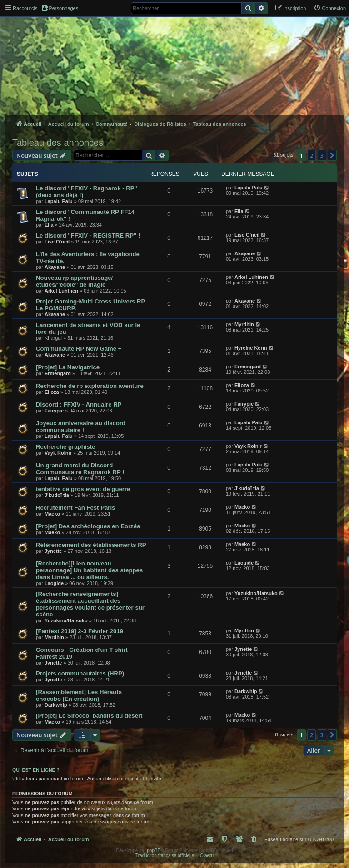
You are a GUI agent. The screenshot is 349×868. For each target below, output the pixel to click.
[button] (332, 155)
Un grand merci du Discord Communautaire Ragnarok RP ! (80, 469)
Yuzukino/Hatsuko (66, 620)
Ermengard (58, 373)
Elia (49, 225)
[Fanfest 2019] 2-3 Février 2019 (80, 631)
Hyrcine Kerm (251, 348)
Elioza (52, 392)
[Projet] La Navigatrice (68, 367)
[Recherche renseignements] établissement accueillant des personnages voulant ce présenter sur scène (90, 604)
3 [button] (322, 155)
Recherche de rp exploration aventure (90, 386)
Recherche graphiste (65, 447)
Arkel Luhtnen (61, 291)
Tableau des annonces (58, 143)
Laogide (54, 583)
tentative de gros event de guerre (83, 489)
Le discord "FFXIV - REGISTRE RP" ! (88, 236)
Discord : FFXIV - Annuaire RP (79, 404)
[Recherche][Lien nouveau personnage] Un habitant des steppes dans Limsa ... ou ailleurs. (89, 570)
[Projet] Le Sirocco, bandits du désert (89, 716)
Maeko (52, 514)
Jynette (53, 551)
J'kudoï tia (57, 495)
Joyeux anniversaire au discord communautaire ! (81, 427)
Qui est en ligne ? (36, 770)
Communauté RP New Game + (79, 349)
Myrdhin (244, 324)
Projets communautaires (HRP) (80, 673)
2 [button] (312, 155)
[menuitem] (330, 8)
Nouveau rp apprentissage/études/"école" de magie (74, 281)
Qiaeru (207, 856)
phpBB (154, 851)
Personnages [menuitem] (60, 8)
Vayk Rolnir (58, 453)
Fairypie (54, 411)
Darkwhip (56, 705)
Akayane (55, 267)
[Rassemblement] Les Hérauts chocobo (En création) (79, 695)
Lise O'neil (57, 242)
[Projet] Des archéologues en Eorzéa (88, 526)
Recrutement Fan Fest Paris (75, 508)
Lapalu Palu (59, 201)
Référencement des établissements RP (91, 545)
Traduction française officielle (165, 856)
